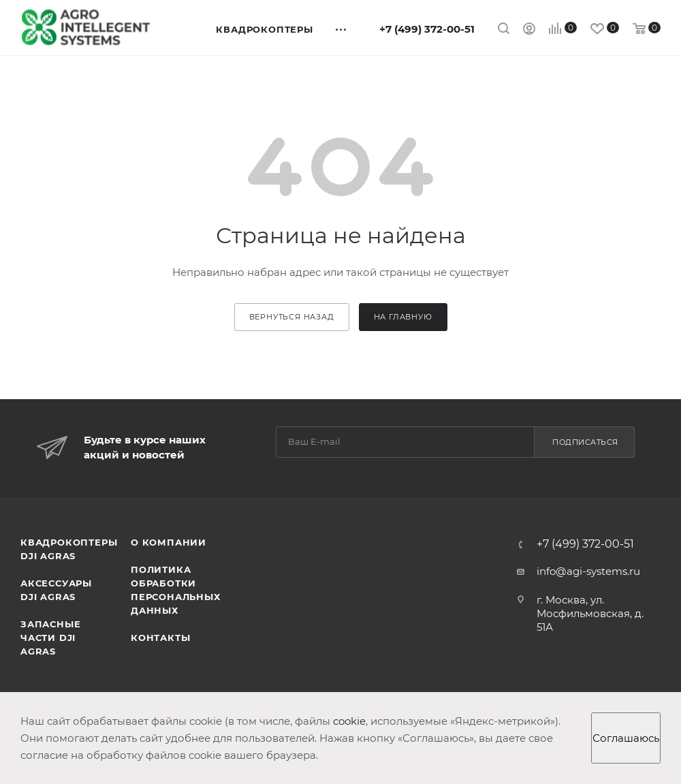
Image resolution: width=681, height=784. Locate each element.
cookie (349, 721)
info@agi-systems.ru (588, 571)
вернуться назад (292, 317)
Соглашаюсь (626, 738)
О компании (169, 542)
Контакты (160, 638)
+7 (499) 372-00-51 (427, 29)
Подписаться (585, 442)
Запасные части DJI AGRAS (50, 638)
